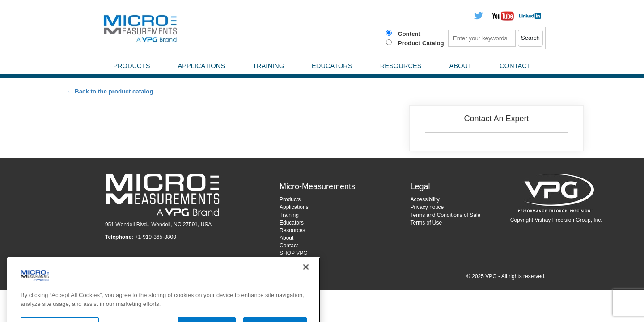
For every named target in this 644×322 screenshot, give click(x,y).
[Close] (306, 281)
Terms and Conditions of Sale (446, 215)
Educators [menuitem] (332, 66)
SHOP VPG (293, 253)
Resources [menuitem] (401, 66)
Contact (289, 246)
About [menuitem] (461, 66)
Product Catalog (421, 43)
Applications (294, 207)
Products (290, 199)
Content (409, 34)
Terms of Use (426, 223)
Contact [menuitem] (515, 66)
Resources (292, 230)
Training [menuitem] (268, 66)
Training (289, 215)
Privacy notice (427, 207)
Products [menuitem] (131, 66)
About (286, 238)
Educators (292, 223)
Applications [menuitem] (201, 66)
